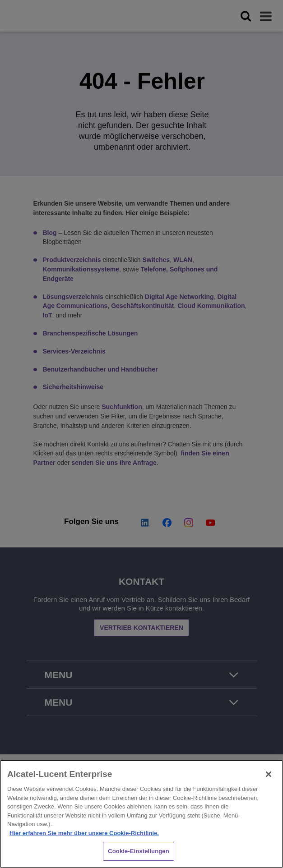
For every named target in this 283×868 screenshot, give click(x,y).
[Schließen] (269, 774)
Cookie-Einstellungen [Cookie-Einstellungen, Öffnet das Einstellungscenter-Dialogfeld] (139, 851)
